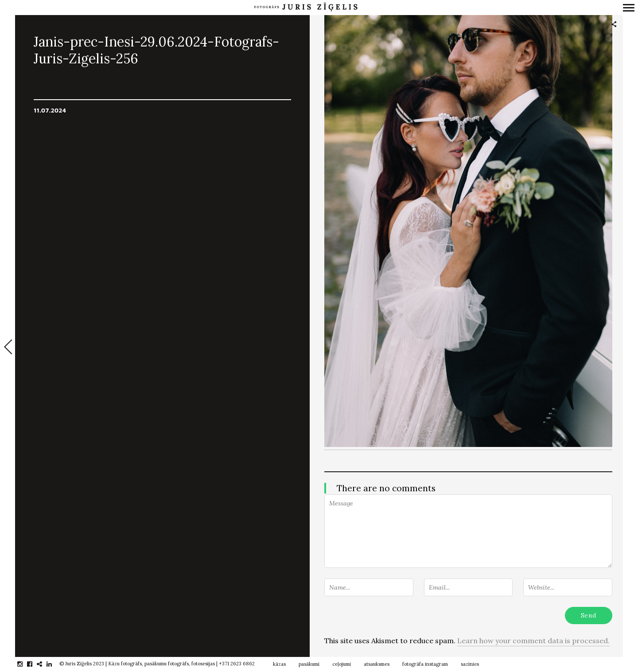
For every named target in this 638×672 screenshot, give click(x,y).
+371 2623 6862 (237, 664)
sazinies (470, 664)
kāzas (279, 664)
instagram (25, 664)
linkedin (54, 664)
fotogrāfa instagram (425, 664)
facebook (34, 664)
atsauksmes (377, 664)
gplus (44, 664)
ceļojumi (342, 664)
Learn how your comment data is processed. (533, 641)
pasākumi (309, 664)
